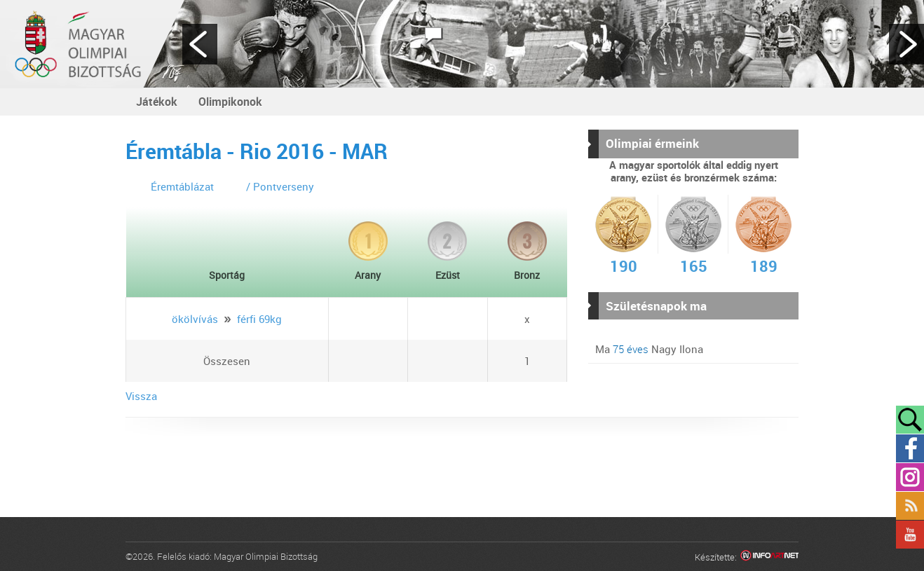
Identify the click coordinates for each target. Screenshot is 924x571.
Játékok (157, 102)
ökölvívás (195, 319)
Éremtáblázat (182, 186)
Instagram (910, 477)
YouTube (910, 535)
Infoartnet (769, 557)
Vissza (141, 396)
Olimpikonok (230, 102)
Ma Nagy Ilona (649, 349)
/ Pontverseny (280, 186)
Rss (910, 506)
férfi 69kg (259, 319)
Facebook (910, 448)
